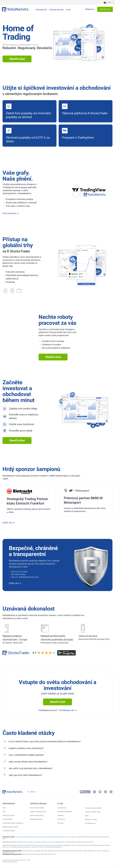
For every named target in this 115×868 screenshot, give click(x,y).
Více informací (10, 213)
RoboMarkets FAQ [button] (36, 819)
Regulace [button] (61, 815)
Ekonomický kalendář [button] (37, 808)
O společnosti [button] (62, 808)
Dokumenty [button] (61, 819)
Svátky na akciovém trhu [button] (38, 812)
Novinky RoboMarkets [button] (65, 812)
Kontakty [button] (61, 823)
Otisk (87, 816)
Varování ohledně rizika (93, 812)
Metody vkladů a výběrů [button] (10, 827)
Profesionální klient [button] (9, 831)
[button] (108, 2)
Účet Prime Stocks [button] (8, 815)
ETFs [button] (4, 812)
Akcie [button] (4, 808)
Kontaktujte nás (68, 710)
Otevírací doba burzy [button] (37, 815)
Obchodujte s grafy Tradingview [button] (13, 823)
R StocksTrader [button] (8, 819)
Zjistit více (8, 523)
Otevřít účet (17, 59)
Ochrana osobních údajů (93, 808)
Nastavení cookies (91, 819)
